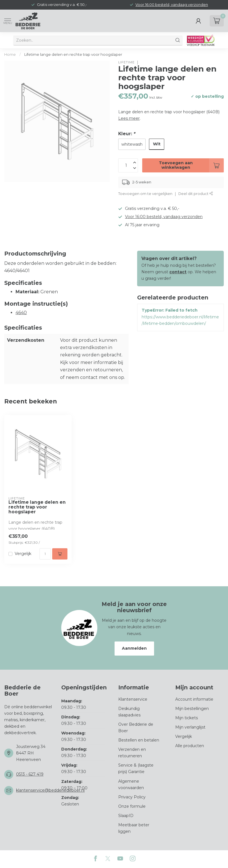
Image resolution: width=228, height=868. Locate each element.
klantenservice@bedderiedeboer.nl (50, 790)
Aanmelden (134, 648)
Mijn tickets (187, 718)
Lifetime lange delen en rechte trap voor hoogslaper (73, 54)
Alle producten (190, 746)
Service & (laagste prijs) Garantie (136, 768)
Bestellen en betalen (139, 740)
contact (178, 272)
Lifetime (126, 62)
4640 (21, 313)
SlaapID (126, 816)
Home (10, 54)
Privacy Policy (132, 797)
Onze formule (132, 806)
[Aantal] (45, 554)
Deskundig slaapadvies (129, 712)
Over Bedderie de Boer (136, 728)
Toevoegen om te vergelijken (145, 194)
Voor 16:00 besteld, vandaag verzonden (172, 5)
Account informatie (194, 699)
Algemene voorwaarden (131, 784)
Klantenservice (133, 699)
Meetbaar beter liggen (134, 828)
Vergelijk (23, 554)
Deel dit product (196, 194)
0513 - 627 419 (30, 774)
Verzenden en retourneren (132, 753)
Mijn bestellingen (192, 709)
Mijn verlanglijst (190, 727)
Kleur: (127, 134)
